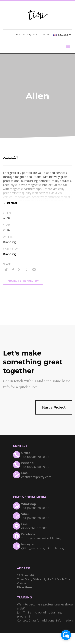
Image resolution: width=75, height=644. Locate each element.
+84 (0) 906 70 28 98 (35, 35)
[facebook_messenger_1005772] (66, 635)
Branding (9, 254)
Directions (25, 587)
